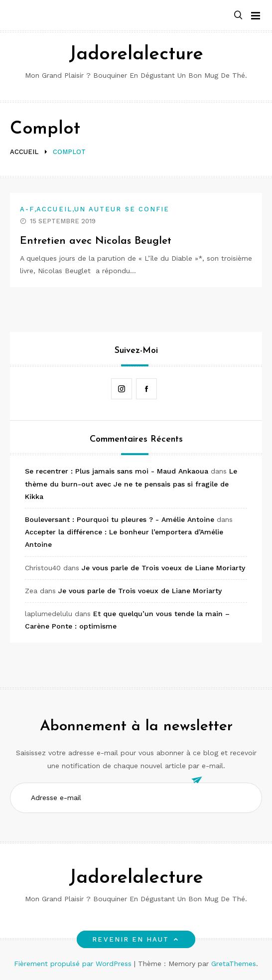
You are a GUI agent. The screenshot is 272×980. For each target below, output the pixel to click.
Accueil (54, 209)
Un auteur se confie (122, 209)
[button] (238, 16)
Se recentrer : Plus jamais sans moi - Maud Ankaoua (117, 471)
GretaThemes (234, 964)
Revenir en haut (136, 939)
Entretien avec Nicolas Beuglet (96, 241)
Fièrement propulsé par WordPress (74, 964)
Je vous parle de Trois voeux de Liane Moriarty (163, 568)
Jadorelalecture (136, 55)
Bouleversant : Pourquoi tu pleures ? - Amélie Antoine (120, 519)
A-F (27, 209)
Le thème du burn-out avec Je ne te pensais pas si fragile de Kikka (131, 484)
